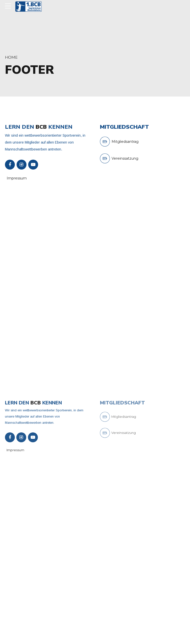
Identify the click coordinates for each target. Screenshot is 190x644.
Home (11, 57)
